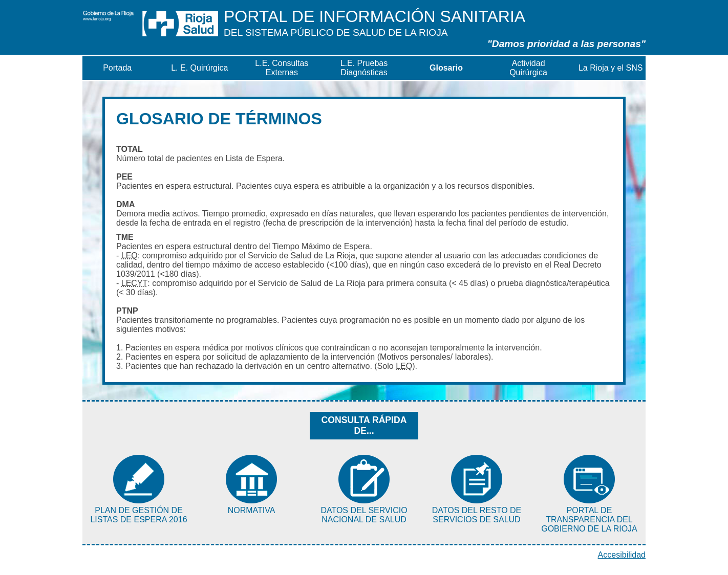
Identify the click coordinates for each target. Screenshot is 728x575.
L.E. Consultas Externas (282, 68)
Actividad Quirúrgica (528, 68)
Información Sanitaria (374, 23)
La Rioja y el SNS (611, 68)
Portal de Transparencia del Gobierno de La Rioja (589, 519)
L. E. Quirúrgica (199, 68)
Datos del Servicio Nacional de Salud (364, 515)
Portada (117, 68)
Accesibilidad (622, 555)
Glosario (446, 68)
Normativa (252, 510)
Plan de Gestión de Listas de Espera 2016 (138, 515)
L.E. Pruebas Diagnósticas (364, 68)
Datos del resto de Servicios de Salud (477, 515)
